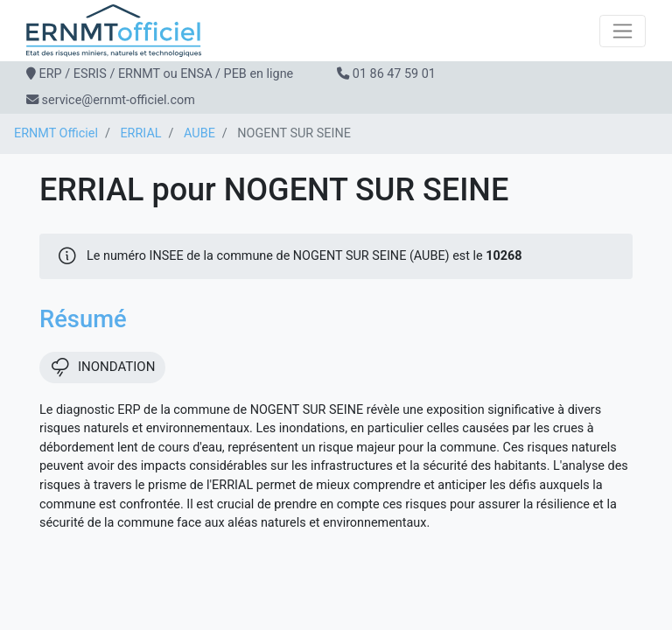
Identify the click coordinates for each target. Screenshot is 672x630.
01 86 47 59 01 (394, 74)
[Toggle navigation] (623, 31)
